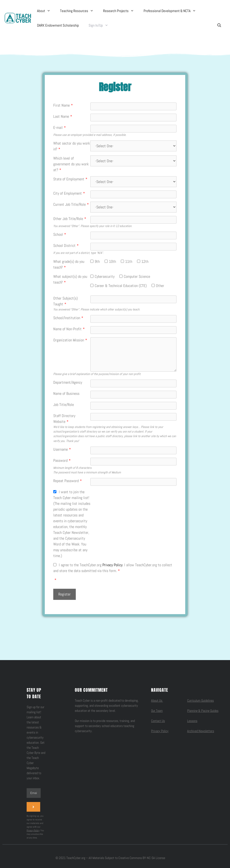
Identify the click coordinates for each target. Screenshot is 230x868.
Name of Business (66, 394)
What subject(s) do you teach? (70, 279)
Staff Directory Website (64, 419)
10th (112, 261)
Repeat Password (68, 481)
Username (62, 449)
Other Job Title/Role (70, 219)
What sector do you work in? (72, 146)
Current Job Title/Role (71, 204)
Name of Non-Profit (69, 329)
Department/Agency (68, 382)
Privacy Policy (112, 565)
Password (62, 460)
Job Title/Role (64, 405)
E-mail (60, 128)
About (46, 11)
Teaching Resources (79, 11)
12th (145, 261)
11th (129, 261)
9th (97, 261)
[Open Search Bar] (219, 25)
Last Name (63, 116)
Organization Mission (70, 340)
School (60, 234)
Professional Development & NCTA (172, 11)
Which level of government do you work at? (71, 164)
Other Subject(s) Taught (65, 301)
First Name (63, 105)
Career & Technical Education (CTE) (121, 286)
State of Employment (70, 179)
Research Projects (121, 11)
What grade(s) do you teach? (69, 264)
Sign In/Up (101, 25)
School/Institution (68, 318)
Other (160, 286)
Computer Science (137, 276)
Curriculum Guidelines (200, 700)
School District (66, 246)
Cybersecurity (105, 276)
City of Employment (69, 193)
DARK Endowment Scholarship (58, 25)
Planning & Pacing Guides (203, 711)
